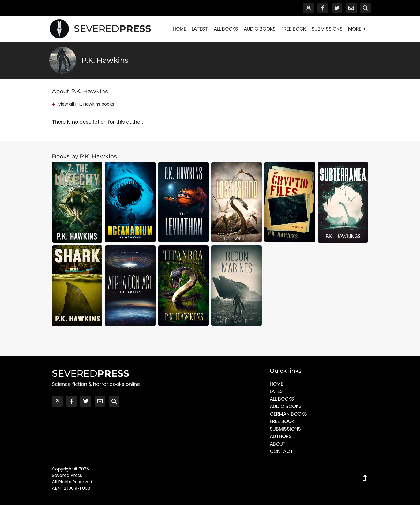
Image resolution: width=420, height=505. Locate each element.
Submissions (327, 29)
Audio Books (260, 29)
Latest (200, 29)
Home (179, 29)
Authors (281, 436)
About (278, 444)
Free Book (294, 29)
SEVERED (112, 29)
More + (359, 29)
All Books (226, 29)
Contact (282, 451)
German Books (288, 414)
